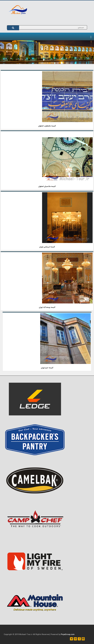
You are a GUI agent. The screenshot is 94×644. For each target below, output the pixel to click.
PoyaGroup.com (68, 634)
